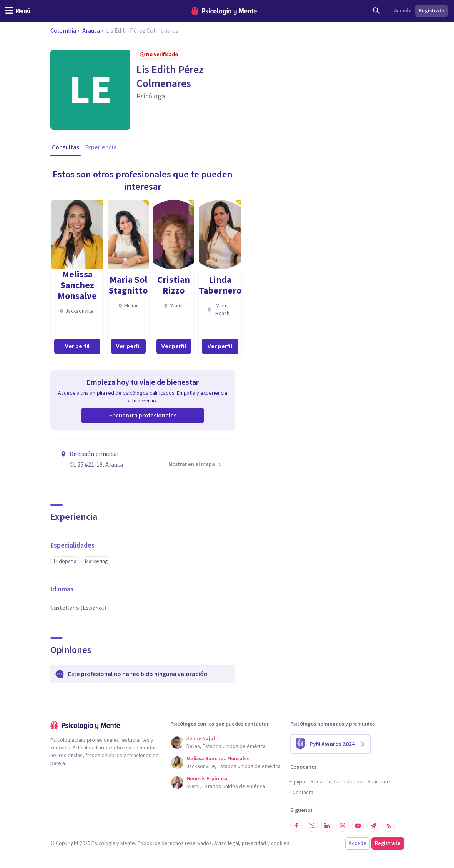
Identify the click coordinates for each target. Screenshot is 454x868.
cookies (280, 843)
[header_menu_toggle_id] (17, 11)
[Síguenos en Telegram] (373, 826)
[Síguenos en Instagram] (343, 826)
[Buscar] (376, 11)
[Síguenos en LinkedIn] (327, 826)
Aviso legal (227, 843)
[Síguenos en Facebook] (296, 826)
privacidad (254, 843)
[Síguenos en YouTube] (358, 826)
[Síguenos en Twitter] (312, 826)
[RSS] (389, 826)
